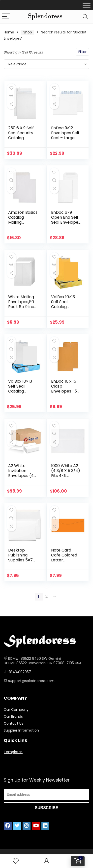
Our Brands (13, 716)
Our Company (16, 710)
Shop (28, 32)
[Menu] (6, 17)
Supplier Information (21, 730)
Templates (13, 752)
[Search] (85, 17)
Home (9, 32)
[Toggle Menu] (87, 5)
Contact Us (14, 723)
